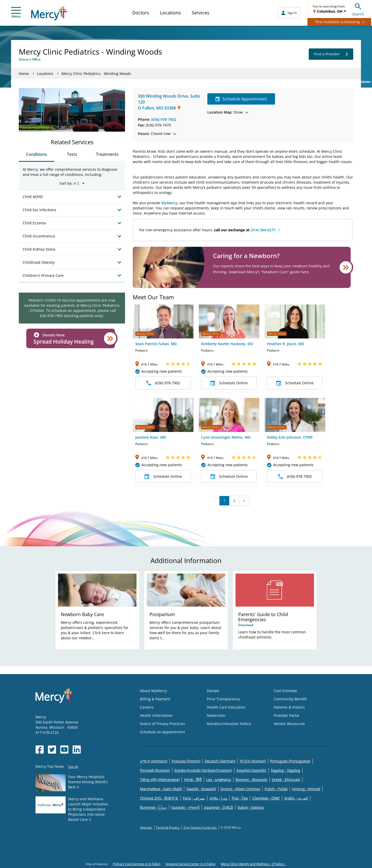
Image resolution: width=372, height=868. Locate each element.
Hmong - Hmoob (306, 789)
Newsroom (216, 715)
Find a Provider (331, 54)
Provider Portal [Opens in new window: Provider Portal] (286, 715)
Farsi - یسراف (194, 798)
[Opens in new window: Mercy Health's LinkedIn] (77, 750)
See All (73, 767)
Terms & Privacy (168, 827)
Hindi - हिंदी (193, 780)
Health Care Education (226, 707)
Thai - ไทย (240, 798)
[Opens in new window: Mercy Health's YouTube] (64, 750)
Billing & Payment (155, 699)
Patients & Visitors (289, 707)
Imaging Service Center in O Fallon (191, 864)
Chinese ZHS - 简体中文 (159, 798)
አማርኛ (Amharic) (154, 761)
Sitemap (146, 827)
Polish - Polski (276, 789)
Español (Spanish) (251, 770)
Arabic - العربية (296, 798)
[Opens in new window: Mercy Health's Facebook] (40, 750)
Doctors (141, 13)
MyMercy (169, 203)
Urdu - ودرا (218, 798)
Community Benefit (290, 699)
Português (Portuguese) (290, 761)
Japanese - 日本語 (219, 807)
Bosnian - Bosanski (251, 780)
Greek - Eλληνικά (286, 780)
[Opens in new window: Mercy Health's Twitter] (52, 750)
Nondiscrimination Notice (229, 724)
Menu (16, 13)
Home (24, 74)
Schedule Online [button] (229, 383)
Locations (170, 13)
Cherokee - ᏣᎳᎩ (266, 798)
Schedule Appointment (241, 99)
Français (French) (186, 761)
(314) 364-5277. (264, 230)
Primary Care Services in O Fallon (136, 864)
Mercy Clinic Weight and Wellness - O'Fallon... (253, 864)
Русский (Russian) (155, 770)
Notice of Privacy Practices (162, 724)
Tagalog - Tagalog (285, 770)
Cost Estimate (285, 691)
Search (358, 9)
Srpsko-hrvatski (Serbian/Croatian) (203, 770)
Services (201, 13)
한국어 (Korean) (253, 761)
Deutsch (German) (220, 761)
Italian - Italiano (251, 807)
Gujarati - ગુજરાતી (185, 807)
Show (228, 112)
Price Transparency (223, 699)
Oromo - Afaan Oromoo (240, 789)
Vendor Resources (289, 724)
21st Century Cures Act (200, 827)
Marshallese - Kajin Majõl (161, 789)
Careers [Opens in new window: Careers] (147, 707)
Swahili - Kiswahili (201, 789)
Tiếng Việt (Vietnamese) (160, 780)
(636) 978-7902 (164, 119)
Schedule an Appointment (162, 732)
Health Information (156, 715)
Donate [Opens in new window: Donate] (213, 691)
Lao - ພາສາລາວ (219, 780)
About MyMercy (153, 691)
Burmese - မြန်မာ (153, 807)
